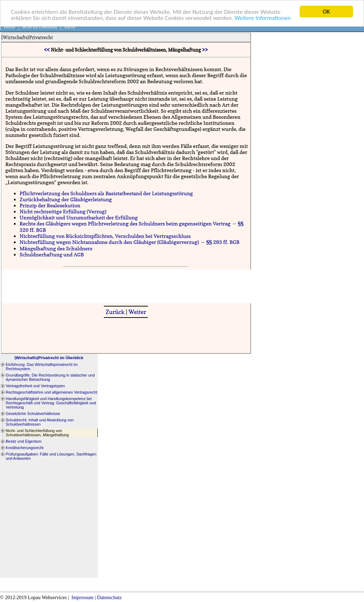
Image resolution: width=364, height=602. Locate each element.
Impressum (82, 598)
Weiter (137, 312)
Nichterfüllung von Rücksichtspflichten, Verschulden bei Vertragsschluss (105, 236)
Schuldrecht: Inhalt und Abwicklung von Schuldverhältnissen (40, 422)
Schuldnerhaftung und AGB (52, 254)
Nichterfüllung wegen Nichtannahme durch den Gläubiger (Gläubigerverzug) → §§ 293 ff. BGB (130, 242)
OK (326, 12)
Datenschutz (109, 598)
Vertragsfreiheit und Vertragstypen (35, 386)
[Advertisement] (131, 286)
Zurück (115, 312)
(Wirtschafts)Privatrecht (27, 37)
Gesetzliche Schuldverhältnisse (33, 414)
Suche (70, 27)
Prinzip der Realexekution (50, 205)
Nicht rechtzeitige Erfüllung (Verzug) (63, 211)
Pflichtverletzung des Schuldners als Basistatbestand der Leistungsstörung (106, 193)
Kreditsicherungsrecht (25, 448)
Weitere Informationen (263, 18)
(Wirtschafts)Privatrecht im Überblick (49, 358)
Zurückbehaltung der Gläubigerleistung (66, 199)
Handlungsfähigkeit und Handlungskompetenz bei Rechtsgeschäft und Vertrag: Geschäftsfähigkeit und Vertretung (51, 403)
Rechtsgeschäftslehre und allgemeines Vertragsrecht (51, 392)
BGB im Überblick (40, 27)
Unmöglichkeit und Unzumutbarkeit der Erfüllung (79, 217)
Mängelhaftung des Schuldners (56, 248)
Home (10, 27)
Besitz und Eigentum (24, 441)
